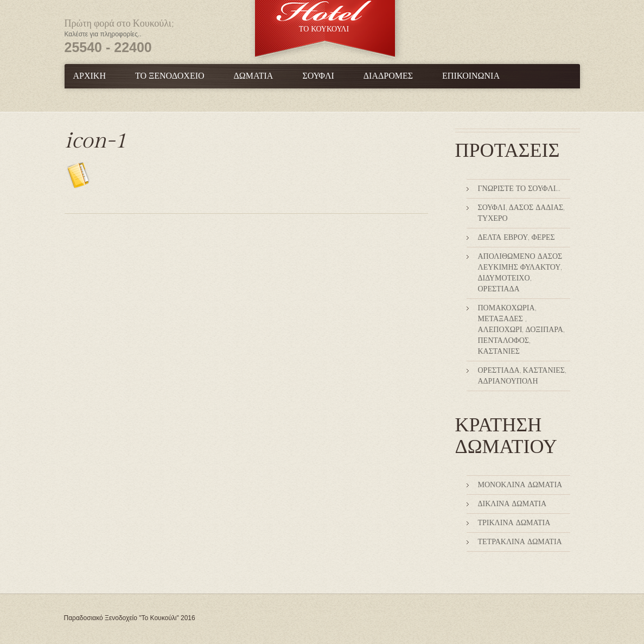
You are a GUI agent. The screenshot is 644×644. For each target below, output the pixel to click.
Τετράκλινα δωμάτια (520, 542)
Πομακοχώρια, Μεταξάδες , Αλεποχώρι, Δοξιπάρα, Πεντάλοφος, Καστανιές (521, 330)
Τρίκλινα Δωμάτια (514, 523)
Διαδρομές (388, 76)
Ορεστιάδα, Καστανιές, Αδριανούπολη (522, 376)
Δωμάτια (254, 76)
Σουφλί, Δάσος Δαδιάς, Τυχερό (521, 213)
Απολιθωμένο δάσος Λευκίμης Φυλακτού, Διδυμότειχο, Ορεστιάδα (520, 273)
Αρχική (90, 76)
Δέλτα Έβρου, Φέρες (517, 238)
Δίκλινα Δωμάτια (512, 504)
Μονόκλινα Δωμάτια (520, 485)
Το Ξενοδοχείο (170, 76)
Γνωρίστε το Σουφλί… (519, 189)
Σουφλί (318, 76)
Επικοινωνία (471, 76)
